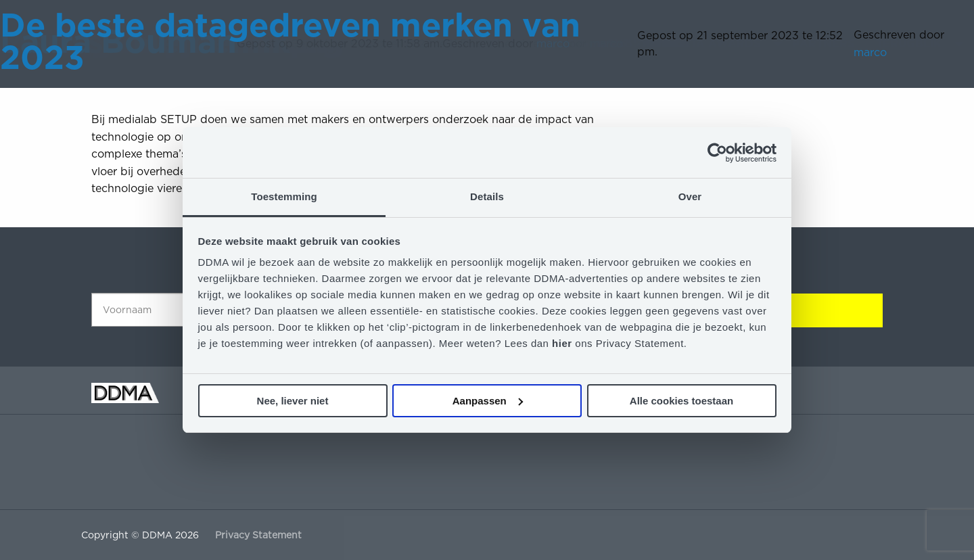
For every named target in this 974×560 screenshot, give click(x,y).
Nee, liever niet (293, 401)
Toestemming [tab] (284, 196)
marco (870, 52)
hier (563, 343)
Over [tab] (690, 196)
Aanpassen (488, 401)
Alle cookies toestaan (681, 401)
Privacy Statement (258, 535)
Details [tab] (487, 196)
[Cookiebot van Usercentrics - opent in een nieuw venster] (717, 153)
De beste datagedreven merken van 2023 (290, 41)
